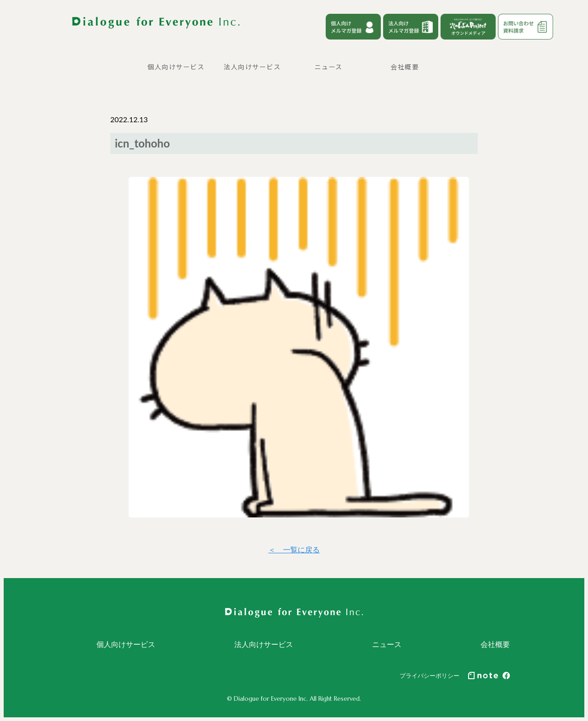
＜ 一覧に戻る (294, 549)
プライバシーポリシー (430, 676)
